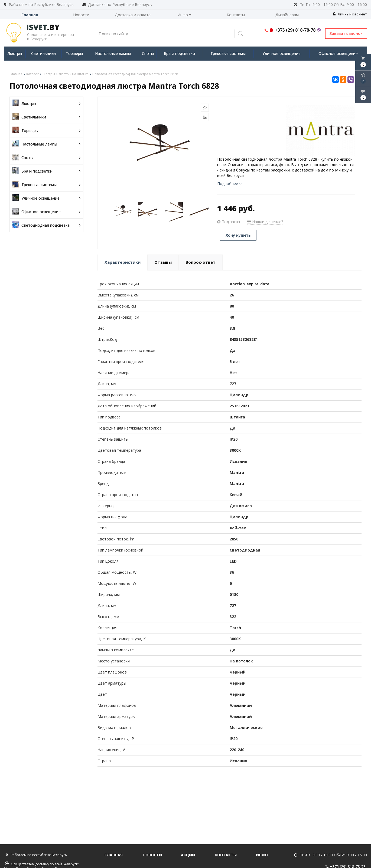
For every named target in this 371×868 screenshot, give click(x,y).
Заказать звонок (346, 33)
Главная (30, 15)
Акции (188, 855)
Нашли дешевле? (265, 222)
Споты (148, 53)
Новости (81, 15)
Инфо (184, 15)
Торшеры (74, 53)
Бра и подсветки (179, 53)
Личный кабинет (350, 14)
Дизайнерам (287, 15)
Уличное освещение (281, 53)
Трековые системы (228, 53)
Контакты (236, 15)
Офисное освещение (338, 53)
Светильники (43, 53)
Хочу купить (238, 235)
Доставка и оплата (133, 15)
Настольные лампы (113, 53)
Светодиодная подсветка (46, 225)
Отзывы (163, 262)
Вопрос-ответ (201, 262)
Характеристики (123, 262)
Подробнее (229, 184)
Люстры (15, 53)
